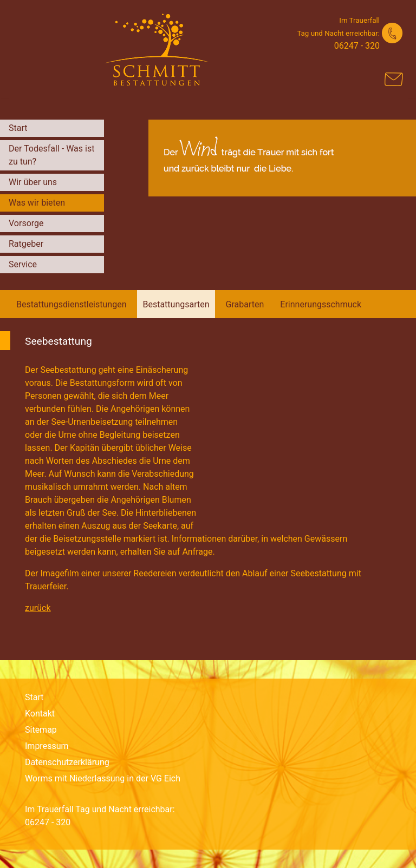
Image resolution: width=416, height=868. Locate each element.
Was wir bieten (37, 203)
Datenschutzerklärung (67, 762)
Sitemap (41, 730)
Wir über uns (33, 182)
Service (23, 264)
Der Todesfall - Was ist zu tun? (51, 155)
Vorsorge (26, 223)
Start (18, 128)
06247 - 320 (357, 46)
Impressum (47, 746)
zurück (38, 608)
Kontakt (40, 714)
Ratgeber (26, 244)
